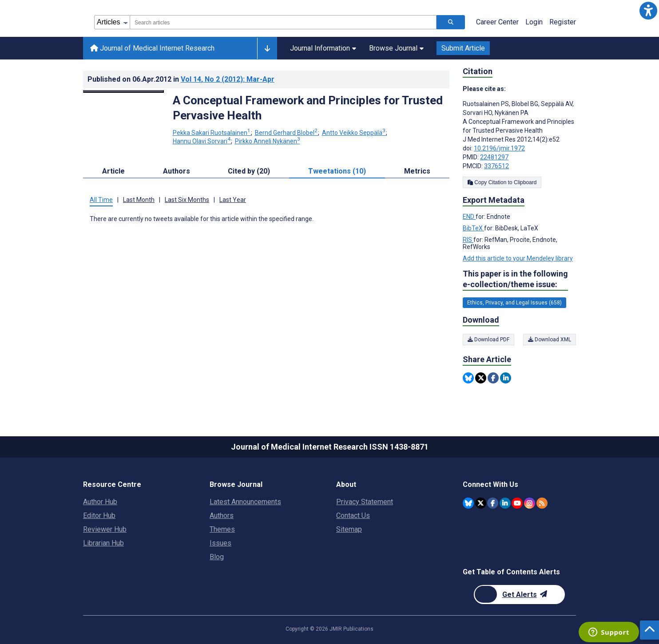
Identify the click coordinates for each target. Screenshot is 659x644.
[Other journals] (267, 48)
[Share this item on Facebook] (493, 378)
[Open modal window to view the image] (123, 91)
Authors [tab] (177, 171)
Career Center (497, 22)
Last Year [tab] (233, 200)
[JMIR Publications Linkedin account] (505, 503)
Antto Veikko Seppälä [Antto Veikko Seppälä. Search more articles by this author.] (354, 133)
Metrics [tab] (417, 171)
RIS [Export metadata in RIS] (468, 240)
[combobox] (283, 22)
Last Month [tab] (139, 200)
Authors (222, 516)
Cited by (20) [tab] (249, 171)
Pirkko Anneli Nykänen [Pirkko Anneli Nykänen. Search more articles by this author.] (268, 141)
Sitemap (349, 529)
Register (563, 22)
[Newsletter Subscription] (519, 595)
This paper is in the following (515, 279)
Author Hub (100, 502)
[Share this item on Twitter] (481, 378)
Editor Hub (99, 516)
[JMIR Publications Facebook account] (493, 503)
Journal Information (323, 48)
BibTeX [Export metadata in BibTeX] (473, 228)
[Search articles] (451, 22)
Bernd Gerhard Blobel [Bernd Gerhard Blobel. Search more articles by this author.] (287, 133)
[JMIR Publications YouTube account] (517, 503)
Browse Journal (396, 48)
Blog (217, 557)
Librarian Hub (103, 543)
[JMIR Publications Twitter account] (481, 503)
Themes (222, 529)
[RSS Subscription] (542, 503)
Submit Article (463, 48)
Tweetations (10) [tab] (337, 171)
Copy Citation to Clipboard (502, 182)
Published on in (181, 79)
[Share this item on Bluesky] (468, 378)
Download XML (550, 340)
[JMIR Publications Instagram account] (530, 503)
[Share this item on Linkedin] (506, 378)
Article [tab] (113, 171)
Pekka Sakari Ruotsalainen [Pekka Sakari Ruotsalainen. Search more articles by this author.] (212, 133)
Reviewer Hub (105, 529)
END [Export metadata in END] (469, 217)
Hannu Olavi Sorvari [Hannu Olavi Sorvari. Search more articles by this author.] (202, 141)
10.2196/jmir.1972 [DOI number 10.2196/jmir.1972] (499, 148)
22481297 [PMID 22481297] (494, 157)
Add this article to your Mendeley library (518, 258)
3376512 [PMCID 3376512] (496, 166)
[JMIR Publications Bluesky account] (468, 503)
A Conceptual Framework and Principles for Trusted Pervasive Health (308, 108)
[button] (648, 11)
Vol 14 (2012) (228, 79)
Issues (220, 543)
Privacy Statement (365, 502)
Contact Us (353, 516)
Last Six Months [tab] (187, 200)
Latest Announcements (245, 502)
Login (534, 22)
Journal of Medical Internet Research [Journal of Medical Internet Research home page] (152, 48)
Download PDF (488, 340)
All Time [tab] (101, 200)
